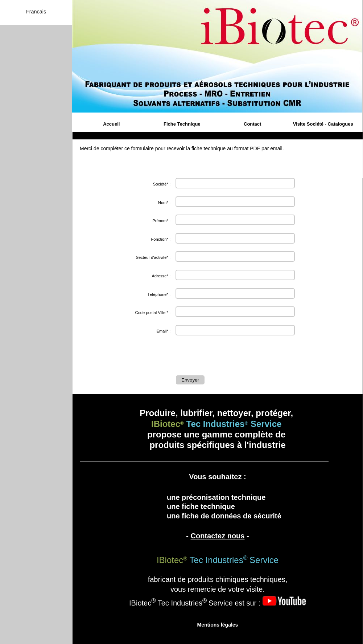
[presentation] (231, 357)
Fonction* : (161, 239)
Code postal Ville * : (153, 313)
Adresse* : (161, 276)
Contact (252, 124)
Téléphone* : (159, 294)
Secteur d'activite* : (153, 257)
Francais (36, 12)
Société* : (162, 184)
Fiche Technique (182, 124)
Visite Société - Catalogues (323, 124)
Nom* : (164, 203)
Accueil (111, 124)
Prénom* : (161, 221)
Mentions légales (218, 625)
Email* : (163, 331)
